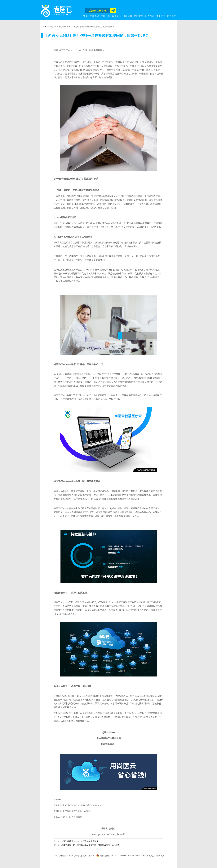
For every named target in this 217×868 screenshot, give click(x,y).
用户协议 (150, 16)
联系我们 (172, 16)
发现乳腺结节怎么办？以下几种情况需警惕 (80, 841)
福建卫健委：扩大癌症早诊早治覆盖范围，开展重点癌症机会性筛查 (91, 845)
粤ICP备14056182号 (136, 856)
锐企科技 (160, 856)
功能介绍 (94, 16)
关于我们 (161, 16)
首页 (85, 16)
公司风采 (52, 27)
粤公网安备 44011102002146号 (113, 856)
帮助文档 (139, 16)
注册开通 (105, 16)
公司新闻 (127, 16)
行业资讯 (116, 16)
